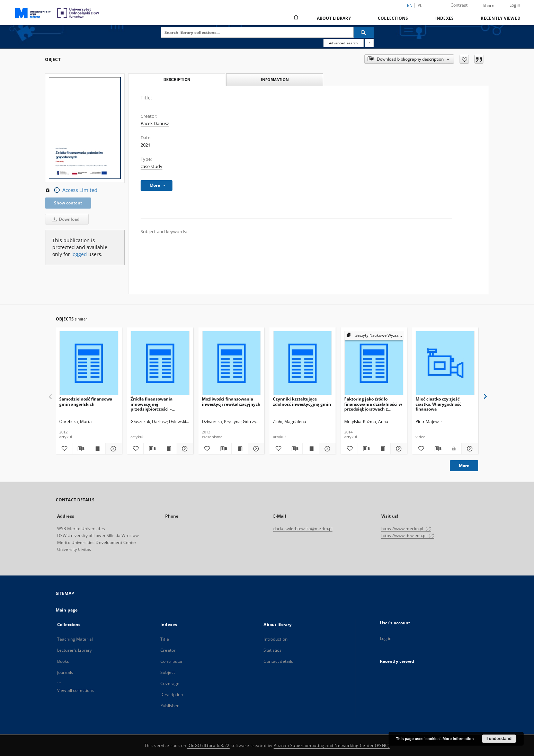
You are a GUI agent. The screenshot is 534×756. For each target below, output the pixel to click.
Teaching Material (75, 639)
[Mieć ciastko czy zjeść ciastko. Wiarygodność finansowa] (445, 363)
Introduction (275, 639)
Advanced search (343, 43)
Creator (168, 650)
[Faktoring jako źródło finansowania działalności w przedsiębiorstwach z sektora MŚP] (374, 363)
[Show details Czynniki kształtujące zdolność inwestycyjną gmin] (326, 449)
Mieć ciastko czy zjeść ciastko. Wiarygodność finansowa (438, 404)
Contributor (172, 661)
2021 (145, 145)
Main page (67, 610)
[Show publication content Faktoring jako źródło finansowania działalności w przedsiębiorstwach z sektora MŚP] (382, 449)
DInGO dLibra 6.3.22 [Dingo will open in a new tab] (208, 745)
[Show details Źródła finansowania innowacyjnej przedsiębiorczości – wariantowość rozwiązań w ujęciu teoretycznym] (184, 449)
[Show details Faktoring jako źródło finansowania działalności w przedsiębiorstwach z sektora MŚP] (398, 449)
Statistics (272, 650)
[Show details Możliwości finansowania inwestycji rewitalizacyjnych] (255, 449)
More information (458, 739)
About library (334, 18)
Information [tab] (275, 80)
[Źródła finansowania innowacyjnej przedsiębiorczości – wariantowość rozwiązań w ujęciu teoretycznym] (160, 363)
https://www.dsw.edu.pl (408, 535)
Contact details (278, 661)
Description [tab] (177, 80)
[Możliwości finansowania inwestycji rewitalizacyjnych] (232, 363)
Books (63, 661)
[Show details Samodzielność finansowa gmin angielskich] (113, 449)
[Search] (364, 32)
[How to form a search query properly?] (369, 43)
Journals (65, 672)
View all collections (75, 690)
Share (489, 6)
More (464, 465)
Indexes (445, 18)
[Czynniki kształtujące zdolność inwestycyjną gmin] (302, 363)
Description (172, 695)
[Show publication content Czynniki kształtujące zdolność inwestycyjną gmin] (311, 449)
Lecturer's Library (74, 650)
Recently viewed (501, 18)
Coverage (170, 683)
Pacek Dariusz (155, 124)
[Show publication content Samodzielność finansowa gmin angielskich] (97, 449)
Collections (393, 18)
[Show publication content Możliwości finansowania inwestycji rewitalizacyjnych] (240, 449)
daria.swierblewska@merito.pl (303, 529)
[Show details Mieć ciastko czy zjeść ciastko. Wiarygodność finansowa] (469, 449)
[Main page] (296, 18)
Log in (386, 638)
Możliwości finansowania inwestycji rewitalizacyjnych (231, 401)
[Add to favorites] (464, 59)
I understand (499, 739)
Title (165, 639)
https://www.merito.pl (406, 529)
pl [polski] (420, 5)
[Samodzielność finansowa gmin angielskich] (89, 363)
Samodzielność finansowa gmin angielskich (86, 401)
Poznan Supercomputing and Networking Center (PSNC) (332, 745)
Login (515, 5)
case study (152, 166)
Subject (168, 672)
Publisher (170, 706)
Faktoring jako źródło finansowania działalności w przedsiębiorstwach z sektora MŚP (373, 404)
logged (79, 254)
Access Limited (71, 190)
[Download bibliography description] (81, 449)
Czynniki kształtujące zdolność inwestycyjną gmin (302, 401)
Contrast (459, 5)
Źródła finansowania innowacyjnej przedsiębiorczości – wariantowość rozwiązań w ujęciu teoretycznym (158, 404)
